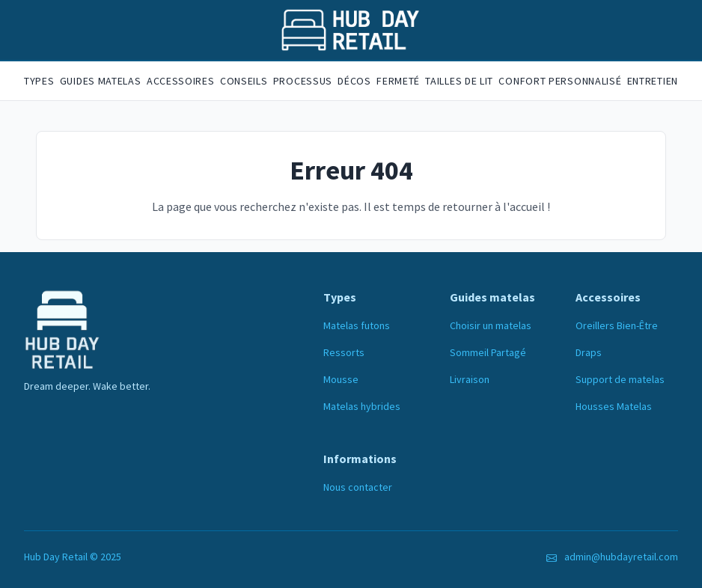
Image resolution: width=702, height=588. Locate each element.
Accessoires (181, 81)
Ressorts (344, 352)
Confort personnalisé (560, 81)
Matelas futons (357, 325)
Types (39, 81)
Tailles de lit (459, 81)
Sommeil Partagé (488, 352)
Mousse (341, 379)
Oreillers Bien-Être (617, 325)
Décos (354, 81)
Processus (303, 81)
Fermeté (398, 81)
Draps (589, 352)
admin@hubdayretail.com (621, 557)
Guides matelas (101, 81)
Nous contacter (358, 487)
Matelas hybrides (362, 406)
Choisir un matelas (491, 325)
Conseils (244, 81)
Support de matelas (620, 379)
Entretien (653, 81)
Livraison (470, 379)
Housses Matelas (614, 406)
